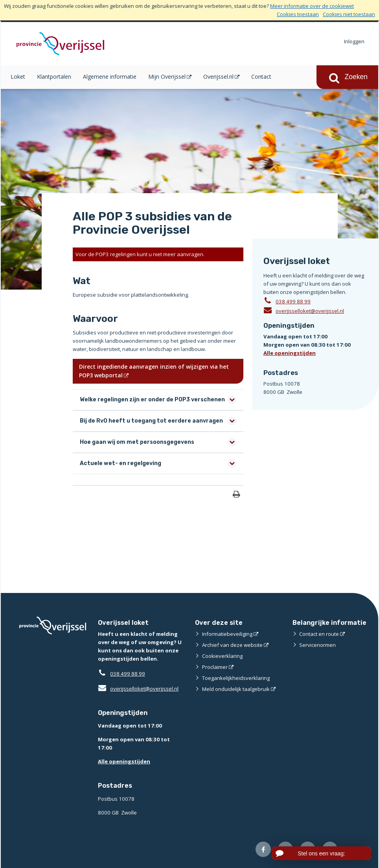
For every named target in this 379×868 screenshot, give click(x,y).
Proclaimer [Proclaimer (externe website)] (215, 667)
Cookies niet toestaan (349, 14)
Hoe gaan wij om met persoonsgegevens (137, 442)
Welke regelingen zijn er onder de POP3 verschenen (152, 400)
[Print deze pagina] (236, 495)
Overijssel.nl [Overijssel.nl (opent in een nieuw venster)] (218, 77)
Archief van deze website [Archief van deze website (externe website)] (232, 645)
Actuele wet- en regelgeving (121, 463)
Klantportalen (54, 77)
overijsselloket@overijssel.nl (304, 310)
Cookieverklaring (222, 656)
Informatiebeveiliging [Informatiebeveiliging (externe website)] (227, 634)
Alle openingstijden (290, 353)
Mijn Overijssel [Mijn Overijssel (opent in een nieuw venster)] (167, 77)
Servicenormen (317, 645)
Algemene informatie (110, 77)
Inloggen (354, 41)
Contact (261, 77)
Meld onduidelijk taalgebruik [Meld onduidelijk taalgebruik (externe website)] (236, 689)
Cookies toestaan (298, 14)
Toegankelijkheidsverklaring (236, 678)
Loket (18, 77)
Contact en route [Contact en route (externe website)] (319, 634)
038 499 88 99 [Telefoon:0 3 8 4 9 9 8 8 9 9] (293, 301)
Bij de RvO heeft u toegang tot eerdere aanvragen (151, 421)
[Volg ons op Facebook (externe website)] (263, 849)
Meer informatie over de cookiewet (312, 6)
